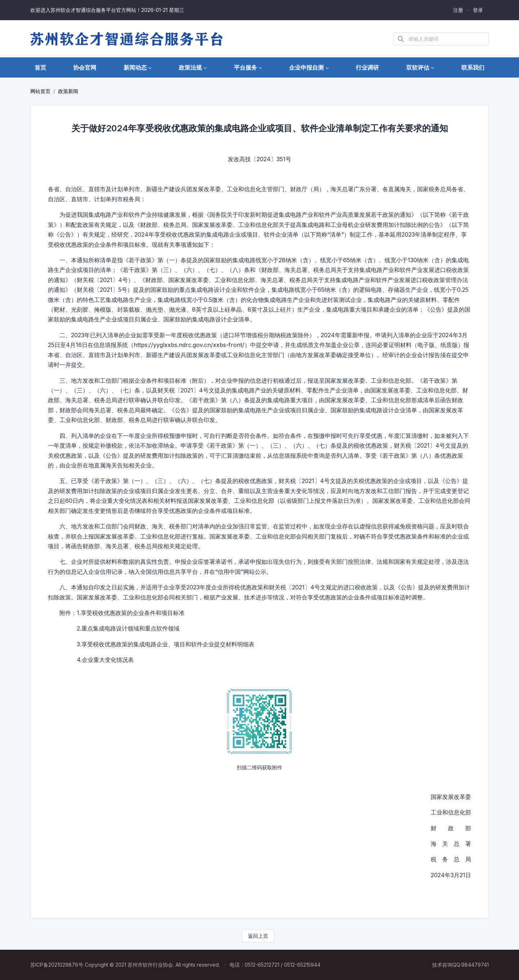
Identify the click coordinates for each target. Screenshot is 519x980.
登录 (478, 10)
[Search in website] (441, 39)
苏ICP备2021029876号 (57, 965)
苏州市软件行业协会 (150, 965)
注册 (458, 10)
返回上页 (258, 936)
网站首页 (40, 91)
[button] (138, 68)
